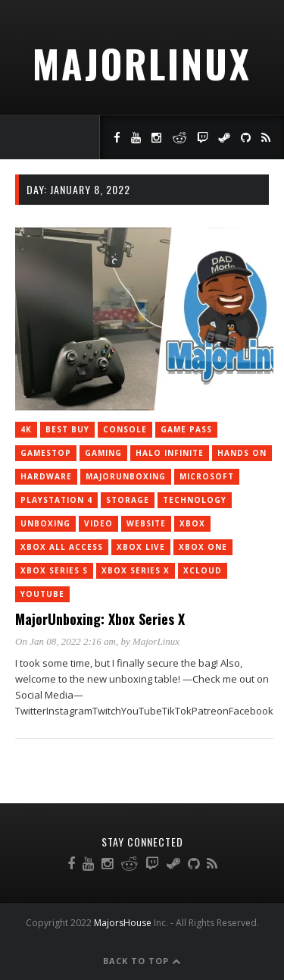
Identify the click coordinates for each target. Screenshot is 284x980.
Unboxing (45, 523)
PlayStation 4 (56, 500)
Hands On (242, 453)
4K (26, 429)
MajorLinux (142, 63)
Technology (195, 500)
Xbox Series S (54, 570)
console (125, 429)
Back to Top (142, 961)
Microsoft (207, 476)
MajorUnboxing (126, 476)
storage (128, 500)
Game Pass (186, 429)
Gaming (103, 453)
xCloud (203, 570)
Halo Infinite (170, 453)
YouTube (42, 594)
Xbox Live (141, 547)
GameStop (46, 453)
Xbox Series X (136, 570)
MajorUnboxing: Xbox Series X (100, 619)
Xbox (192, 523)
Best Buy (67, 429)
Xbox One (203, 547)
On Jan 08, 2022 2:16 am (66, 641)
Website (146, 523)
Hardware (46, 476)
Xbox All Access (62, 547)
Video (98, 523)
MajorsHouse (123, 923)
